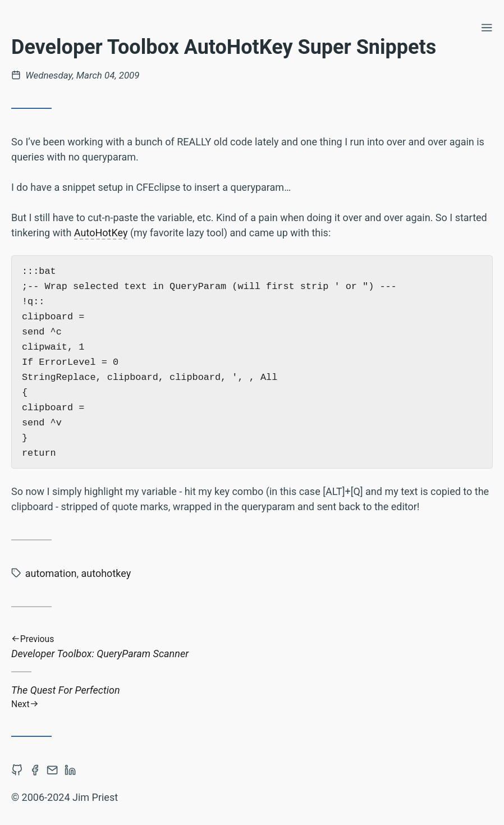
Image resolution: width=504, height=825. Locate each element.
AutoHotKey (101, 233)
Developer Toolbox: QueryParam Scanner (252, 647)
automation (51, 573)
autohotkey (106, 573)
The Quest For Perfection (252, 697)
